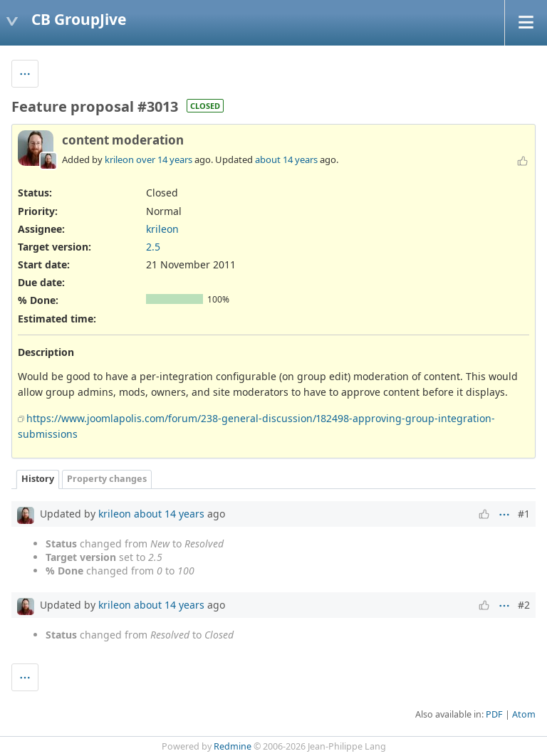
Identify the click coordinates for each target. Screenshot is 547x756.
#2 (524, 605)
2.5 (153, 247)
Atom (524, 714)
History (38, 479)
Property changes (107, 479)
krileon (119, 159)
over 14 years (164, 159)
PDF (494, 714)
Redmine (233, 746)
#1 (524, 514)
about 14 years (286, 159)
